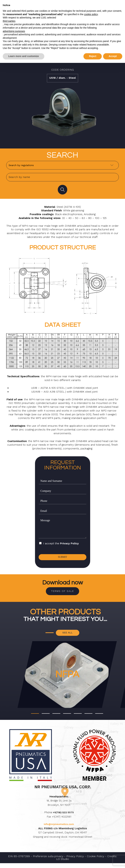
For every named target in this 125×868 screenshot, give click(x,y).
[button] (35, 718)
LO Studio (63, 864)
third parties (9, 21)
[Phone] (63, 503)
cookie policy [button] (91, 14)
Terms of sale (63, 594)
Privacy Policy (69, 545)
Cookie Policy (96, 861)
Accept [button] (113, 56)
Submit (63, 559)
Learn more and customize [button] (24, 56)
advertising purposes (14, 31)
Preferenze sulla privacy (48, 861)
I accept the (61, 545)
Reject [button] (93, 56)
